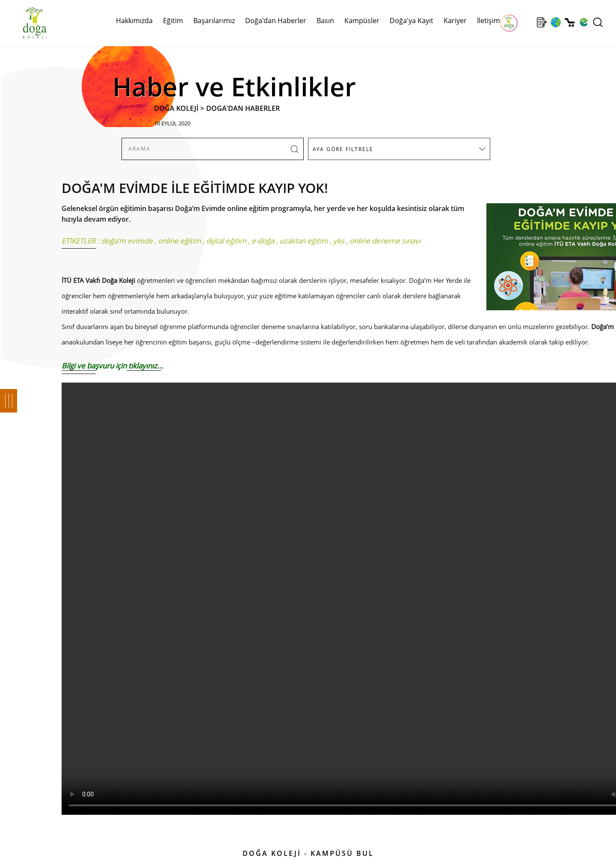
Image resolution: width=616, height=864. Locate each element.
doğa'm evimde (127, 241)
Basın (325, 21)
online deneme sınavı (385, 241)
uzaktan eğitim (304, 241)
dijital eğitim (226, 241)
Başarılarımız (214, 21)
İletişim (489, 21)
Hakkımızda (134, 21)
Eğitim (173, 21)
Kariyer (455, 21)
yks (339, 241)
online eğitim (179, 241)
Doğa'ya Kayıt (412, 21)
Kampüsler (362, 21)
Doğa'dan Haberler (276, 21)
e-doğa (263, 241)
